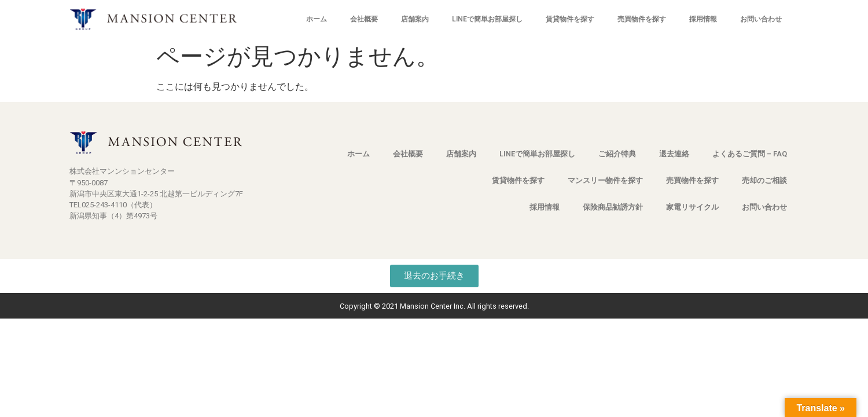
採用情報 (703, 19)
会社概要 (364, 19)
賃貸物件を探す (570, 19)
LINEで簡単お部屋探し (487, 19)
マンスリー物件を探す (605, 180)
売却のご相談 (764, 180)
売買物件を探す (642, 19)
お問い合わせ (761, 19)
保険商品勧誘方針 (613, 207)
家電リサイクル (692, 207)
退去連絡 (674, 154)
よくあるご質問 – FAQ (750, 154)
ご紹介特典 (617, 154)
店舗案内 (415, 19)
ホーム (317, 19)
